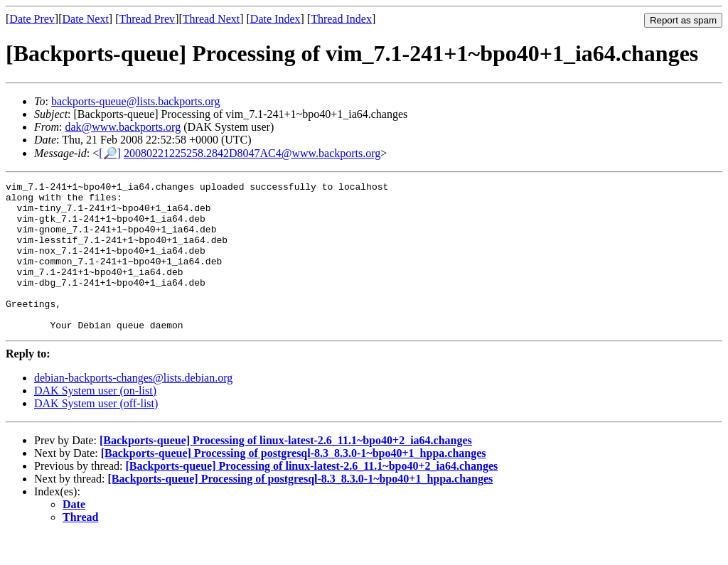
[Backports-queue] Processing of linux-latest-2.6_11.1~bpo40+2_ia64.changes (286, 470)
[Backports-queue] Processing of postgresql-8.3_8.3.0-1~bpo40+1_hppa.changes (294, 483)
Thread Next (211, 19)
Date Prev (32, 19)
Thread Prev (147, 19)
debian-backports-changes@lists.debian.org (133, 408)
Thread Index (341, 19)
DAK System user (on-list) (95, 420)
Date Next (86, 19)
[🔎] (110, 153)
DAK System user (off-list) (96, 433)
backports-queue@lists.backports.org (136, 101)
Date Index (275, 19)
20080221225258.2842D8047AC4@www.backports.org (252, 153)
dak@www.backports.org (123, 127)
